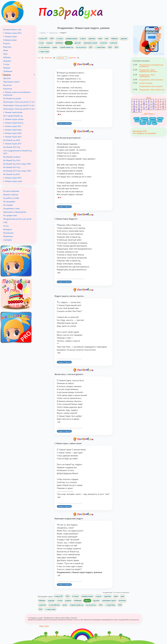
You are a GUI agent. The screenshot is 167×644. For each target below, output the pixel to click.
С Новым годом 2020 (12, 133)
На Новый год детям (12, 98)
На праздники (9, 201)
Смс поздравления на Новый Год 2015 (17, 152)
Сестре (6, 64)
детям (55, 47)
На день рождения (11, 191)
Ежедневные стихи (11, 208)
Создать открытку (64, 124)
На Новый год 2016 (12, 174)
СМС (6, 222)
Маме (6, 50)
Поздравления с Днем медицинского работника (148, 71)
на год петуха (81, 47)
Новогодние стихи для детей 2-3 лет (19, 102)
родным (50, 43)
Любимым (8, 71)
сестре (41, 43)
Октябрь (153, 118)
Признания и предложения (15, 212)
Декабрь (138, 121)
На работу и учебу (11, 198)
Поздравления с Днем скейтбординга (147, 76)
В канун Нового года (12, 29)
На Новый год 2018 (12, 140)
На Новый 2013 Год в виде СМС (17, 171)
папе (107, 39)
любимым (59, 43)
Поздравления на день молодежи (151, 86)
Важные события (11, 195)
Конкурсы (8, 229)
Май (149, 123)
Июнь (149, 98)
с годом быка (100, 47)
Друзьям (7, 78)
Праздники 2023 (140, 131)
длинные (62, 58)
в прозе (83, 39)
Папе (5, 54)
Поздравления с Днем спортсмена (151, 80)
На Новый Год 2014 (12, 160)
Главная (43, 33)
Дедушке (7, 61)
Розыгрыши (8, 233)
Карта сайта (44, 626)
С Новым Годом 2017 (12, 144)
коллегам (104, 43)
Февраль (153, 121)
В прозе (7, 43)
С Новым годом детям (13, 112)
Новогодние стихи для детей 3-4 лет (19, 105)
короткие (92, 39)
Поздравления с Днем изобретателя (152, 90)
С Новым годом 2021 (12, 126)
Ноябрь (160, 118)
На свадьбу (8, 205)
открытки (50, 58)
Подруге (7, 75)
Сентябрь (144, 118)
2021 (91, 47)
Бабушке (7, 57)
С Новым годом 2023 (12, 33)
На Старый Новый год (13, 116)
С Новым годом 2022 (12, 178)
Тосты (6, 226)
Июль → (152, 114)
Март (160, 121)
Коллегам (7, 85)
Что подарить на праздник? (145, 133)
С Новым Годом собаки (13, 119)
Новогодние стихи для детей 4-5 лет (19, 109)
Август (137, 118)
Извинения (8, 236)
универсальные (71, 39)
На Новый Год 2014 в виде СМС (17, 164)
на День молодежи (146, 83)
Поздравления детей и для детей (17, 219)
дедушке (124, 39)
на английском (44, 47)
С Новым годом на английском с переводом (17, 93)
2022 (116, 47)
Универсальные (10, 40)
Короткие (7, 47)
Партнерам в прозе (11, 82)
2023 (52, 39)
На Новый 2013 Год (12, 167)
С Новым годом (10, 36)
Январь (145, 121)
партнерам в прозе (91, 43)
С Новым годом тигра (13, 181)
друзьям (78, 43)
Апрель (143, 123)
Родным (7, 68)
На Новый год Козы (12, 157)
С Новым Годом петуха (13, 123)
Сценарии (8, 240)
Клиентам (8, 89)
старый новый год (66, 47)
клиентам (113, 43)
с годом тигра (44, 52)
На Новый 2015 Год (12, 147)
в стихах (60, 39)
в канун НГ (43, 39)
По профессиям (10, 215)
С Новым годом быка (12, 130)
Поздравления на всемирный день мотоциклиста (151, 66)
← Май (145, 114)
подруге (69, 43)
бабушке (115, 39)
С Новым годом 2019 (12, 137)
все (41, 58)
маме (100, 39)
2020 (110, 47)
